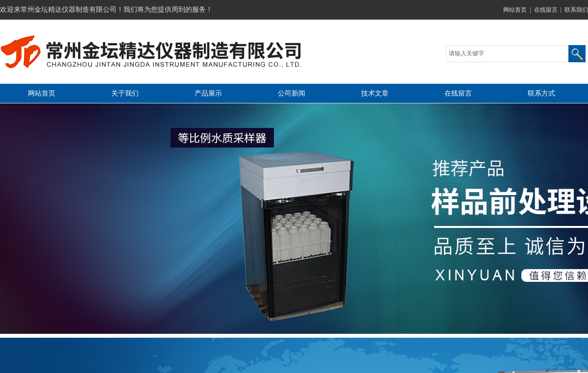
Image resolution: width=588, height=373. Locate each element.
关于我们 (125, 93)
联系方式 (541, 93)
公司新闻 (292, 93)
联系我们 (576, 10)
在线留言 (546, 10)
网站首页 (515, 10)
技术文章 (375, 93)
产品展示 (208, 93)
